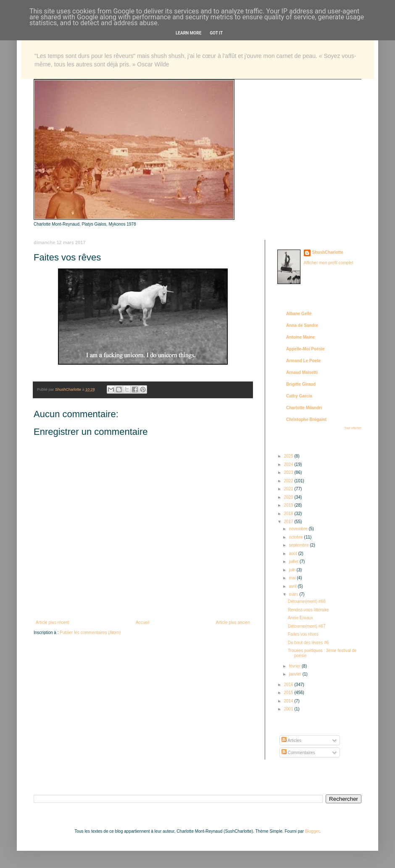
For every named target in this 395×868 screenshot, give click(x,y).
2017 (289, 522)
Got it (216, 33)
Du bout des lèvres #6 (308, 643)
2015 (289, 693)
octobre (296, 537)
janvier (295, 674)
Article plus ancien (233, 622)
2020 (289, 497)
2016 (289, 685)
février (295, 666)
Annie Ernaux (300, 618)
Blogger (312, 831)
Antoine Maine (300, 337)
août (293, 554)
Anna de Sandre (302, 325)
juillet (294, 562)
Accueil (142, 622)
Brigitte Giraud (301, 384)
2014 (289, 701)
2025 (289, 456)
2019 (289, 505)
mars (294, 594)
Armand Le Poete (303, 361)
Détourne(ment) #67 (307, 626)
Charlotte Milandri (304, 408)
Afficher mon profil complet (329, 263)
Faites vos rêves (303, 634)
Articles (291, 740)
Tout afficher (353, 428)
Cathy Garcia (299, 396)
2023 (289, 472)
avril (293, 586)
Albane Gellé (299, 314)
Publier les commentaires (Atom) (90, 633)
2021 (289, 489)
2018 (289, 514)
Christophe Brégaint (306, 420)
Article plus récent (52, 622)
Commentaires (298, 753)
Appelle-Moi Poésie (305, 349)
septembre (299, 545)
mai (293, 578)
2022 (289, 481)
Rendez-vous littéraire (308, 610)
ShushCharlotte (328, 252)
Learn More (188, 33)
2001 (289, 709)
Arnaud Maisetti (302, 372)
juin (292, 570)
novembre (299, 529)
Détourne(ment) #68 (307, 601)
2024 (289, 464)
